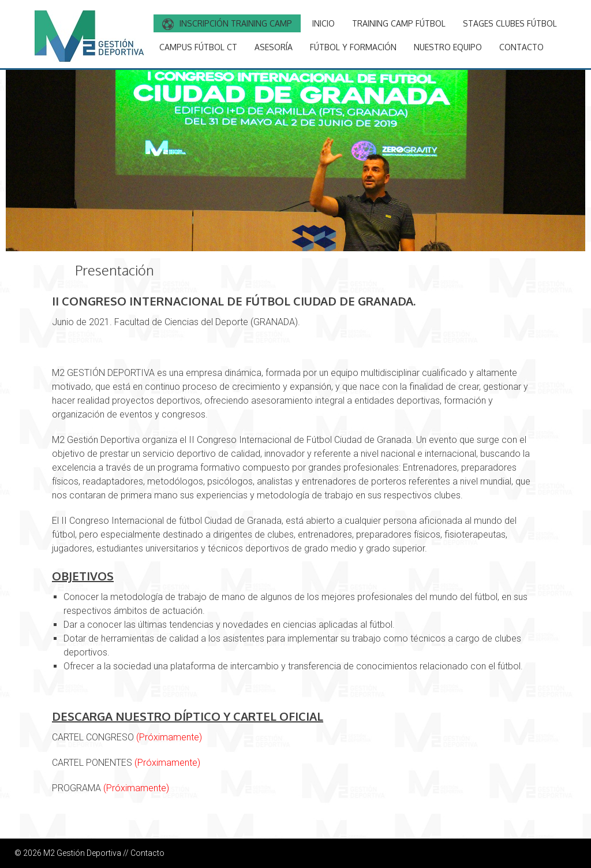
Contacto (147, 853)
